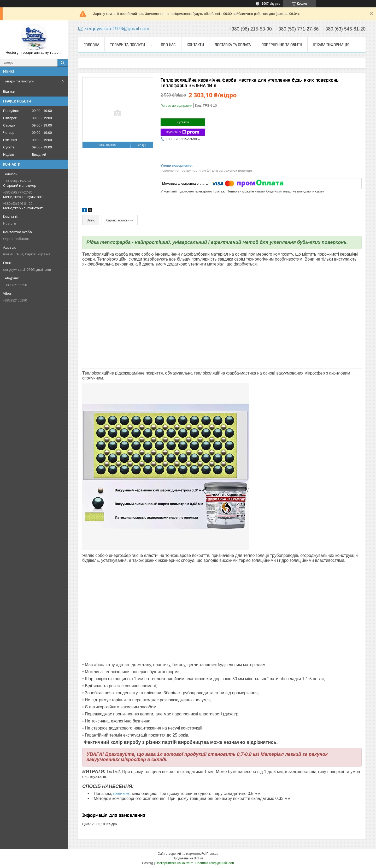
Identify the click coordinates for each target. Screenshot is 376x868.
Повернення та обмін (282, 45)
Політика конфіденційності (215, 863)
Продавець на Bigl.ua (188, 858)
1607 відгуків (271, 4)
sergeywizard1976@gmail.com (27, 269)
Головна (91, 45)
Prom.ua (212, 854)
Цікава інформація (331, 45)
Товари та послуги (18, 81)
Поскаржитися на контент (174, 863)
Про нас (168, 45)
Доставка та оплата (233, 45)
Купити (183, 122)
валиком (122, 794)
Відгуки (9, 91)
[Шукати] (63, 63)
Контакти (195, 45)
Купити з (183, 132)
